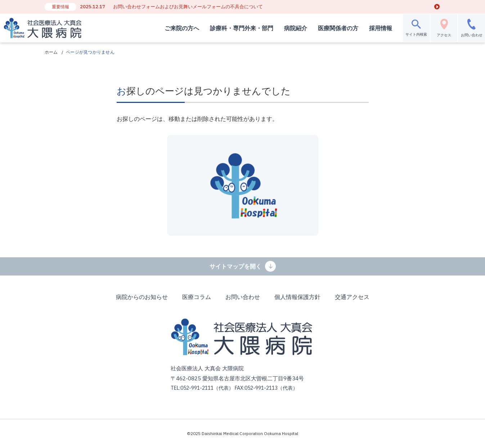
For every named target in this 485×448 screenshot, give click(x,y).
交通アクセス (352, 297)
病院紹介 (290, 28)
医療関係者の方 (332, 28)
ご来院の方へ (176, 28)
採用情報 (375, 28)
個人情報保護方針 (297, 297)
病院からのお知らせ (142, 297)
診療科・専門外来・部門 (236, 28)
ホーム (51, 52)
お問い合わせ (243, 297)
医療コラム (197, 297)
